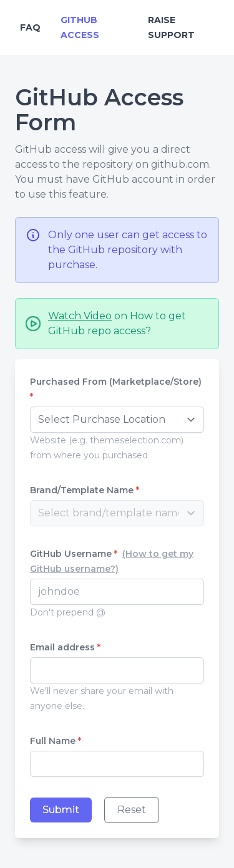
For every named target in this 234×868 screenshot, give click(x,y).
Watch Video (80, 316)
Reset (132, 810)
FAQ (30, 27)
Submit (61, 810)
